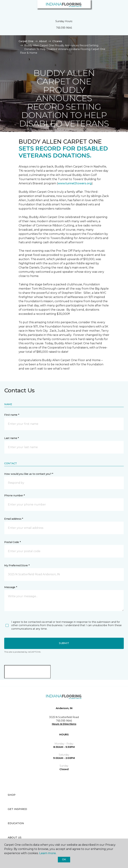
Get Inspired (17, 809)
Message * (11, 587)
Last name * (12, 438)
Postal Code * (12, 542)
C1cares (57, 41)
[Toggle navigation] (5, 7)
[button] (115, 7)
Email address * (14, 519)
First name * (12, 415)
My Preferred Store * (17, 565)
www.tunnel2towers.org (75, 183)
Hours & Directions (64, 724)
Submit (64, 643)
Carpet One (26, 41)
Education (16, 823)
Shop (12, 795)
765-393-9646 (64, 28)
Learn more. (48, 853)
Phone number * (15, 495)
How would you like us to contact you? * (29, 474)
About (43, 41)
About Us (15, 837)
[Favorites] (119, 7)
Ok (64, 859)
